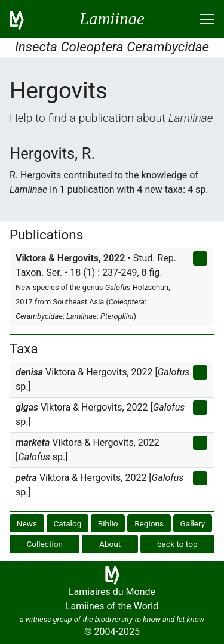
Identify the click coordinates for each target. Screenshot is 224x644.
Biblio (108, 523)
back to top (177, 544)
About (110, 544)
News (27, 523)
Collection (45, 544)
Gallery (193, 523)
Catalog (68, 523)
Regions (149, 523)
